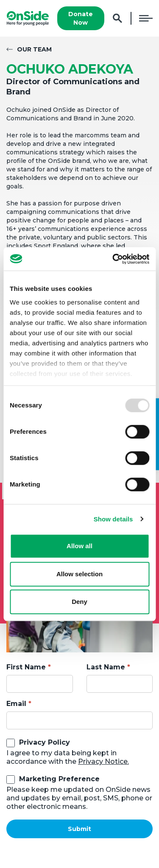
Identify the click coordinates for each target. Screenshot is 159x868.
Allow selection (79, 574)
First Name (26, 667)
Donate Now (81, 18)
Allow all (79, 546)
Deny (79, 602)
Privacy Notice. (103, 761)
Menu (146, 18)
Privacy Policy (45, 742)
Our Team (34, 49)
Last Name (106, 667)
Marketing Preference (59, 779)
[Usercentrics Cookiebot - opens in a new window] (113, 259)
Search (118, 18)
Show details (113, 519)
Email (16, 704)
